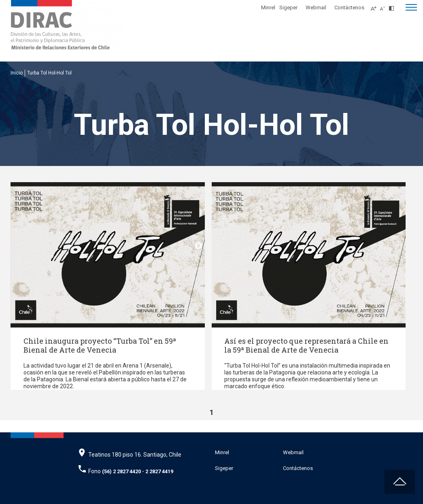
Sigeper (288, 7)
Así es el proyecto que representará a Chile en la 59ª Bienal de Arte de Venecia (306, 345)
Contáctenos (349, 7)
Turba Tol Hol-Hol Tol (49, 73)
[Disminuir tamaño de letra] (384, 6)
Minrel (268, 7)
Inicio (17, 73)
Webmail (316, 7)
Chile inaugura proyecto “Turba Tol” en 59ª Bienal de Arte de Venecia (100, 345)
